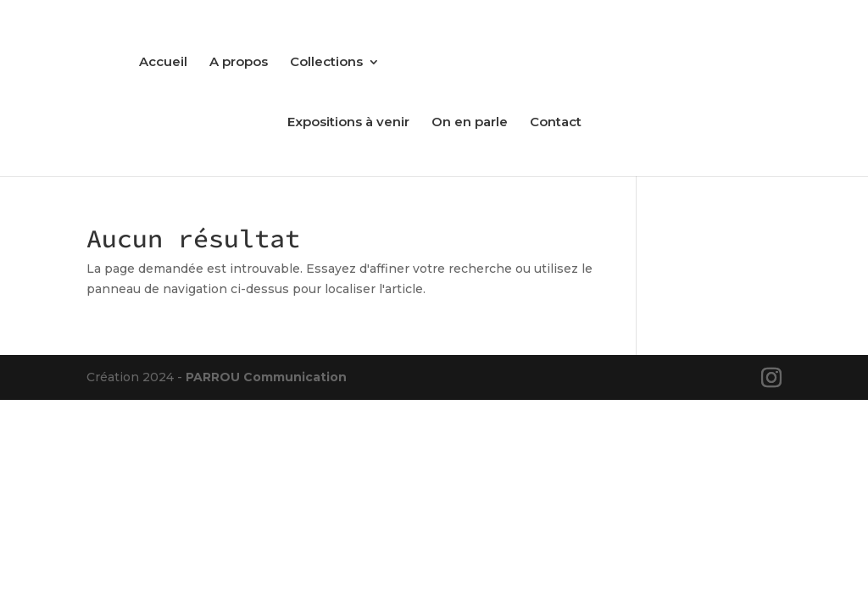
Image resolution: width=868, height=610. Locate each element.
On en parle (470, 123)
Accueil (163, 63)
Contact (556, 123)
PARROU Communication (266, 377)
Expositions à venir (348, 123)
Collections (326, 63)
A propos (239, 63)
